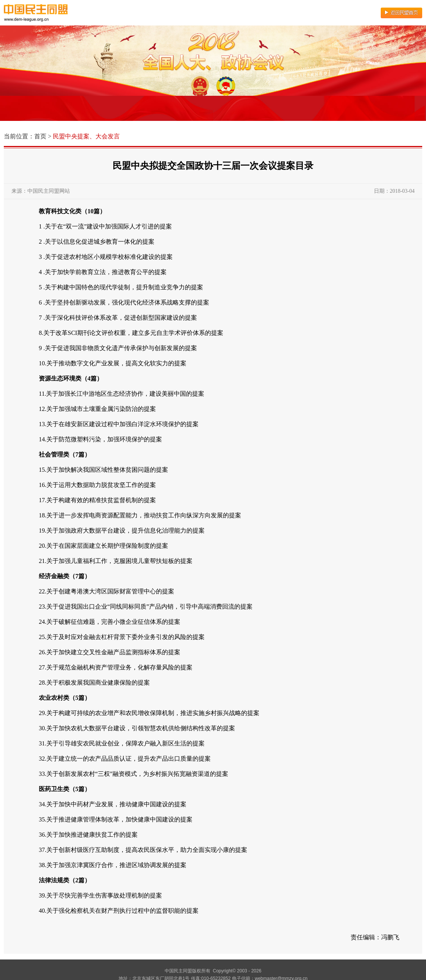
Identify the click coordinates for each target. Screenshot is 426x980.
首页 (40, 136)
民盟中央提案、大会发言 (86, 136)
